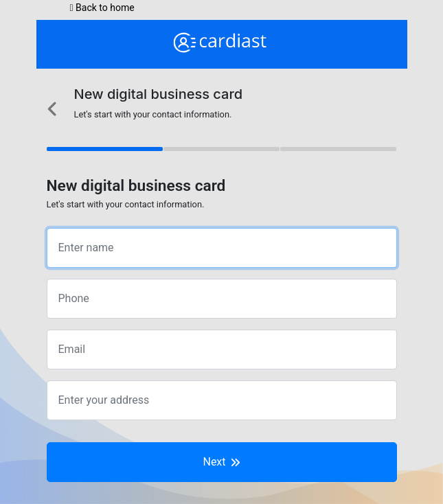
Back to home (102, 8)
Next (221, 462)
